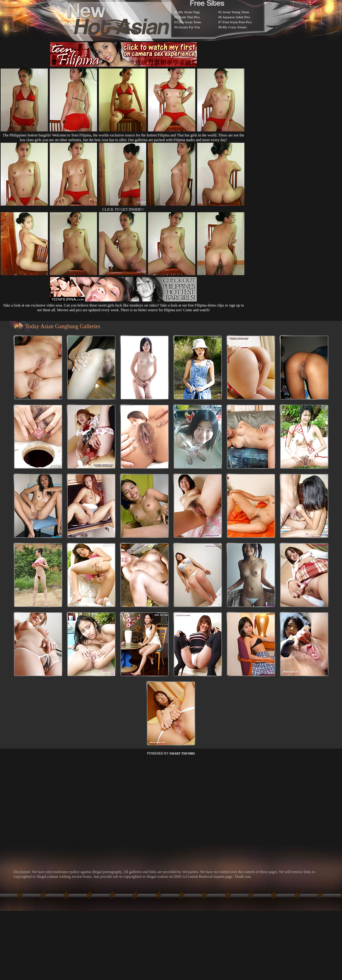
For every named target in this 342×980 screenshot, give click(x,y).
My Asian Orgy (189, 12)
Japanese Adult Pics (236, 17)
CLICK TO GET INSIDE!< (123, 209)
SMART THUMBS (182, 753)
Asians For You (189, 27)
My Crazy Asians (235, 27)
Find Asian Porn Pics (237, 22)
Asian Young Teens (236, 12)
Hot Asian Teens (190, 22)
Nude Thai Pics (189, 17)
